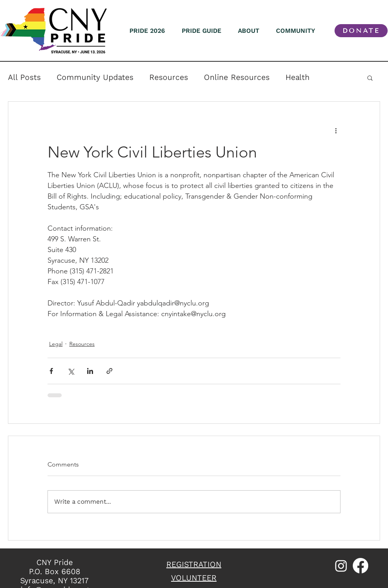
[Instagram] (341, 566)
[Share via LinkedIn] (90, 371)
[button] (370, 78)
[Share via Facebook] (51, 371)
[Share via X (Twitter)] (71, 371)
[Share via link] (109, 371)
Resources (169, 77)
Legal (56, 344)
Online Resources (237, 77)
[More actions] (336, 130)
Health (298, 77)
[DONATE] (361, 31)
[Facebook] (360, 566)
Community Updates (95, 77)
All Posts (24, 77)
